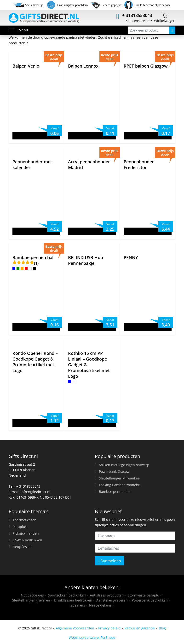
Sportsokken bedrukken (67, 595)
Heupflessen (23, 547)
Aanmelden (109, 561)
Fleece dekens (100, 605)
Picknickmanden (26, 533)
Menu (18, 30)
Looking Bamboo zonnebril (120, 485)
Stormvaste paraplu (144, 595)
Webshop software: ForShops (92, 637)
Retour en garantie (140, 628)
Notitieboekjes (32, 595)
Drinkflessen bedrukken (73, 600)
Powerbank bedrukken (150, 600)
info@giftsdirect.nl (35, 492)
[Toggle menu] (14, 30)
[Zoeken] (172, 30)
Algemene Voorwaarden (75, 628)
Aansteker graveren (112, 600)
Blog (162, 628)
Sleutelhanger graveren (31, 600)
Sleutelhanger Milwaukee (119, 478)
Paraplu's (20, 527)
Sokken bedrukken (27, 540)
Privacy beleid (109, 628)
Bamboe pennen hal (115, 492)
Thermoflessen (25, 520)
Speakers (78, 605)
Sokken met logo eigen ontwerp (124, 465)
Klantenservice (137, 21)
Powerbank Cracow (114, 471)
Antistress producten (107, 595)
